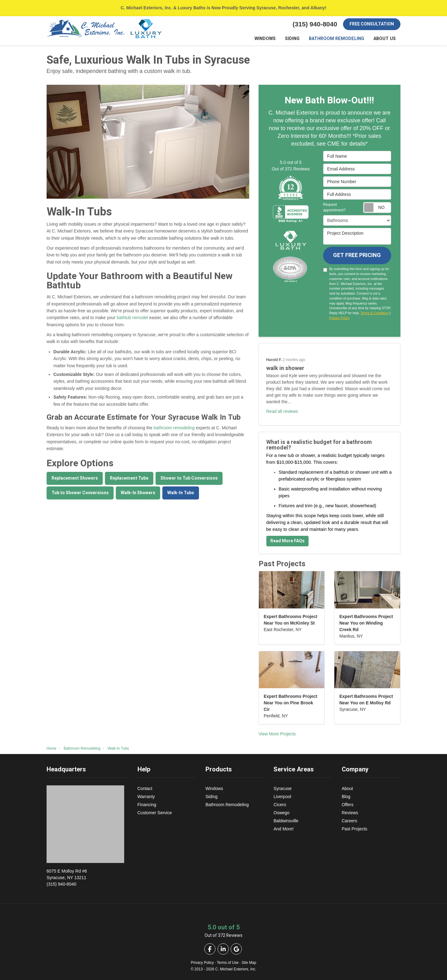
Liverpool (282, 797)
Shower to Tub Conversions (189, 478)
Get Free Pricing (357, 256)
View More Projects (277, 734)
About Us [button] (385, 39)
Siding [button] (295, 39)
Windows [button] (268, 39)
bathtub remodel (132, 318)
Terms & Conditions (375, 313)
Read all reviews (282, 412)
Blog (346, 797)
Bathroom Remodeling (227, 805)
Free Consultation (372, 24)
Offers (348, 805)
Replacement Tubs (129, 478)
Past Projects (354, 829)
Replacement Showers (75, 478)
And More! (284, 829)
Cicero (280, 805)
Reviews (350, 813)
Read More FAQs (287, 541)
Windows (214, 788)
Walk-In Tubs (181, 493)
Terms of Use (228, 963)
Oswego (281, 813)
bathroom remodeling (174, 428)
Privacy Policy (339, 318)
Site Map (249, 963)
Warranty (146, 797)
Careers (350, 821)
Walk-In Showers (138, 493)
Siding (212, 797)
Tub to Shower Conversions (80, 493)
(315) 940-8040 (87, 877)
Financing (147, 805)
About (348, 788)
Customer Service (155, 813)
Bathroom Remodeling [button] (338, 39)
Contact (145, 788)
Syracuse (282, 788)
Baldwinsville (286, 821)
